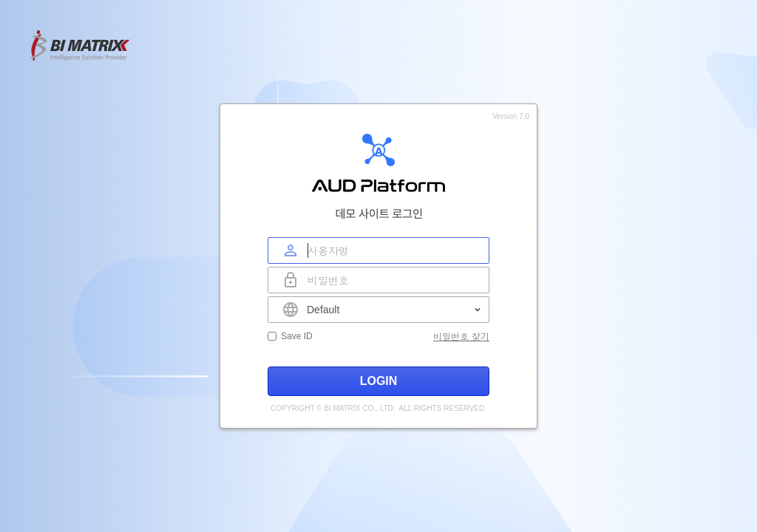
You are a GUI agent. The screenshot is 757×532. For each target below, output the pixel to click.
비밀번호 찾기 (461, 336)
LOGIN (379, 381)
